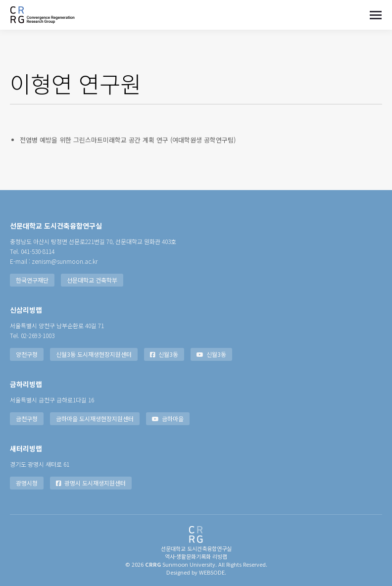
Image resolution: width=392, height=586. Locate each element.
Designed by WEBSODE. (196, 572)
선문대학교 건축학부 (92, 280)
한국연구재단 (32, 280)
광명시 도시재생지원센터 (91, 483)
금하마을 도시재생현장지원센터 (95, 418)
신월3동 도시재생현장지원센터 (94, 354)
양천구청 (27, 354)
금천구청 (27, 418)
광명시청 (27, 483)
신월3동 (164, 354)
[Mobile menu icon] (376, 15)
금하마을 (168, 418)
